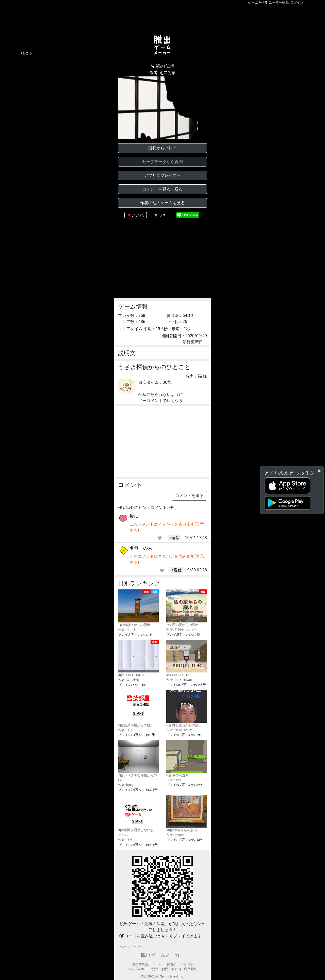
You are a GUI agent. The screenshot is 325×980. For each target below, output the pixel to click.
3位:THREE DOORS (138, 658)
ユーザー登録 (279, 2)
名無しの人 (141, 548)
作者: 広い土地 (129, 680)
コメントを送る (189, 496)
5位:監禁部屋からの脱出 (138, 708)
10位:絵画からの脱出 (187, 813)
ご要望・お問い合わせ (165, 969)
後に (134, 516)
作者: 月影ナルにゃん (182, 630)
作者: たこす (127, 630)
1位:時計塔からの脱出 (138, 608)
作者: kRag (126, 785)
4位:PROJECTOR (187, 658)
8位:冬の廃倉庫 (187, 758)
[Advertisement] (162, 19)
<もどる (26, 53)
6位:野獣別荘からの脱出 (187, 708)
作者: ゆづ (174, 780)
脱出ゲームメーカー (163, 955)
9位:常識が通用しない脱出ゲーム (138, 816)
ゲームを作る (258, 2)
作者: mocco (175, 835)
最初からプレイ (162, 148)
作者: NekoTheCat (179, 730)
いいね (138, 215)
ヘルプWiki (136, 969)
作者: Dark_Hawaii (179, 680)
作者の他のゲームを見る (162, 203)
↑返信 (174, 538)
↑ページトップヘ (130, 947)
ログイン (297, 2)
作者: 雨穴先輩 (162, 73)
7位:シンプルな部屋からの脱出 (138, 761)
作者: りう (125, 730)
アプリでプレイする (162, 175)
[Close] (319, 471)
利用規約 (191, 969)
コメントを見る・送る (162, 189)
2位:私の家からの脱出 (187, 608)
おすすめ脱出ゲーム (147, 964)
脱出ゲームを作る (180, 964)
